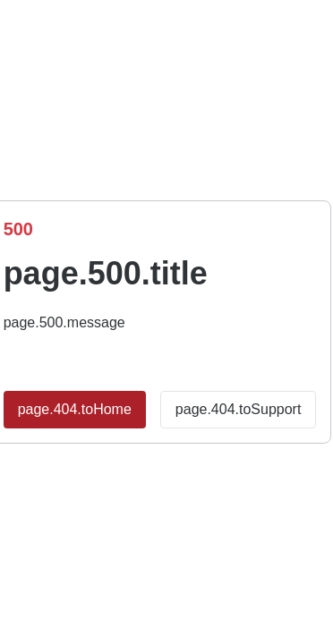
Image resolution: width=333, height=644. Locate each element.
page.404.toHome (75, 409)
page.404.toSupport (239, 409)
